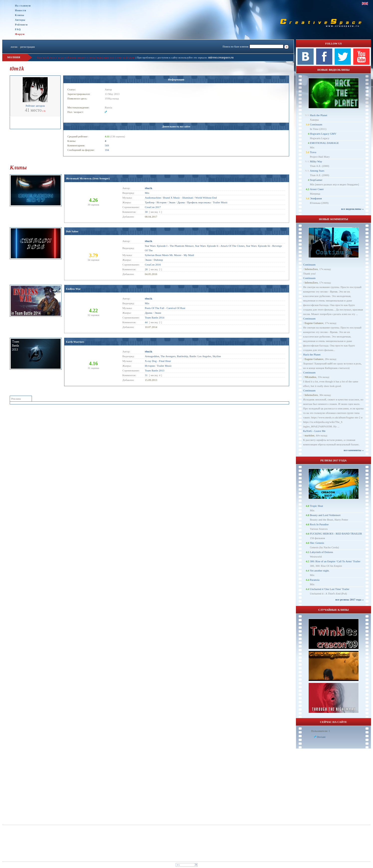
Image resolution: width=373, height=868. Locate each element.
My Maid (189, 255)
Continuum (316, 124)
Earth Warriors (75, 342)
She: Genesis (317, 543)
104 (107, 150)
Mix (147, 193)
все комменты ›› (354, 450)
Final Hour (165, 361)
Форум (20, 34)
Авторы (20, 20)
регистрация (27, 47)
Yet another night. (320, 571)
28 (146, 269)
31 (146, 375)
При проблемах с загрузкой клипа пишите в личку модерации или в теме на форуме (86, 57)
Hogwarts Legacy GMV (323, 134)
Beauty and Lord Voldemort (325, 515)
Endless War (73, 289)
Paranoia (315, 580)
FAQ (18, 29)
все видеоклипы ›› (352, 209)
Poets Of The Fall (155, 308)
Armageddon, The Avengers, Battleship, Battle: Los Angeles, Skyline (183, 356)
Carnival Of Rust (176, 308)
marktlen (310, 435)
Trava (313, 152)
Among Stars (317, 171)
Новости (21, 10)
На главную (23, 6)
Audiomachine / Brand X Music (163, 198)
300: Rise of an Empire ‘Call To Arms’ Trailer (335, 561)
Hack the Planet (319, 115)
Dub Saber (72, 231)
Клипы (20, 15)
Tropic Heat (316, 506)
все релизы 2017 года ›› (350, 599)
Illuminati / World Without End (200, 198)
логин (14, 47)
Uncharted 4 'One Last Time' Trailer (330, 589)
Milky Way (316, 161)
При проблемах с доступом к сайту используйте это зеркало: (172, 57)
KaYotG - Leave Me (314, 431)
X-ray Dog (151, 361)
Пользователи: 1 (321, 731)
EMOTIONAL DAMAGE (324, 143)
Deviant (321, 737)
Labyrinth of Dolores (321, 552)
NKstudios (311, 377)
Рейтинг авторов (35, 106)
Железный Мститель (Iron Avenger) (88, 178)
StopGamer (316, 180)
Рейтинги (21, 25)
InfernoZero (311, 269)
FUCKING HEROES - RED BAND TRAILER (336, 534)
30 (146, 212)
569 (107, 145)
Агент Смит (317, 189)
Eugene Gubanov (314, 323)
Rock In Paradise (319, 524)
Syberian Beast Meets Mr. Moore (163, 255)
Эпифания (316, 198)
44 (146, 322)
